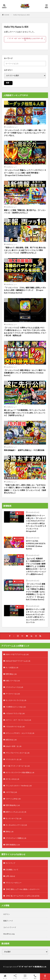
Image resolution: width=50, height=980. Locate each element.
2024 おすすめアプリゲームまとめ (18, 661)
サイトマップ (10, 863)
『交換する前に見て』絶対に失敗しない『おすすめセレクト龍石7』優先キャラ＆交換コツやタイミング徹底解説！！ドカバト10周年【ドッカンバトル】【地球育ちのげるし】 (25, 489)
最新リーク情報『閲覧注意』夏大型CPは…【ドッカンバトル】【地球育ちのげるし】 (25, 211)
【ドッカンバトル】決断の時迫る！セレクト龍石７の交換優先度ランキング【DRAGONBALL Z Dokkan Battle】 (25, 373)
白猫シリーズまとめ (13, 681)
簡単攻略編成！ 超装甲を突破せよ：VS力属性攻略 (24, 450)
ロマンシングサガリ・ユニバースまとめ (20, 733)
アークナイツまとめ (13, 694)
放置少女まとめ (11, 740)
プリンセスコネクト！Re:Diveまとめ (19, 786)
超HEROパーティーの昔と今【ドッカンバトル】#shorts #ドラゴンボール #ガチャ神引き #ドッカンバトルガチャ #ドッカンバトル (36, 616)
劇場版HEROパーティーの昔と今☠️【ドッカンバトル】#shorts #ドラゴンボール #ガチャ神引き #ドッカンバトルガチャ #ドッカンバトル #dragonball (36, 523)
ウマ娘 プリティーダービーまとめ (18, 766)
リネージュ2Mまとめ (13, 799)
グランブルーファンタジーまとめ (17, 753)
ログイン (7, 914)
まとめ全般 (19, 538)
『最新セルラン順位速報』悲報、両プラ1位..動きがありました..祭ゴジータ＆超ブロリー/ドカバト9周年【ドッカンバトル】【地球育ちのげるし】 (25, 250)
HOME (7, 15)
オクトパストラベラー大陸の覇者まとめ (20, 772)
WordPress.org (9, 934)
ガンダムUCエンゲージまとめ (16, 825)
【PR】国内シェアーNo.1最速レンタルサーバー (23, 889)
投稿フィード (8, 921)
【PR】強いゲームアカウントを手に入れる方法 (22, 896)
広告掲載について (12, 870)
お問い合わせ (10, 876)
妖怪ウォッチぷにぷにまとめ (16, 812)
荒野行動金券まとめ (13, 805)
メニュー (25, 977)
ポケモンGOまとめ (12, 779)
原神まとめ (9, 832)
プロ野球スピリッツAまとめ (16, 707)
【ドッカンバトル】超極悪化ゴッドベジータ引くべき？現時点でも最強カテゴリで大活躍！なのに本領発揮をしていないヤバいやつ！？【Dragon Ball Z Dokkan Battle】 (36, 592)
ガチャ (21, 513)
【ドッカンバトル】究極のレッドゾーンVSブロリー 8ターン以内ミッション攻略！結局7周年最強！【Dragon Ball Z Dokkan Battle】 (25, 173)
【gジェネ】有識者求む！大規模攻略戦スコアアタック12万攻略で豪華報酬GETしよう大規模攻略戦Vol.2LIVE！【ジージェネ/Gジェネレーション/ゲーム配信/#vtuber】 (36, 566)
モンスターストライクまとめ (16, 700)
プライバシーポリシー (13, 883)
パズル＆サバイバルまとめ (15, 727)
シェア (15, 977)
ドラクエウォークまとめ (14, 687)
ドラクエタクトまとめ (13, 759)
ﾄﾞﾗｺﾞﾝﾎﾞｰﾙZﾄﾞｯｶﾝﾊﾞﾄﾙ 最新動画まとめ (32, 967)
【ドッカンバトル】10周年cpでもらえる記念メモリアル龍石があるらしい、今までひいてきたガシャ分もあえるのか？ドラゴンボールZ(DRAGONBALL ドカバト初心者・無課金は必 (25, 332)
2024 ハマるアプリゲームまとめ (17, 654)
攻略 (21, 556)
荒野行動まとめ (11, 674)
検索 (8, 83)
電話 (35, 977)
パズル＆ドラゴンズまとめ (15, 713)
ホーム (5, 977)
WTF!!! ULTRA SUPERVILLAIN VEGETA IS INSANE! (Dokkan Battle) (36, 545)
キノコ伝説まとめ (12, 667)
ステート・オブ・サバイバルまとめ (18, 720)
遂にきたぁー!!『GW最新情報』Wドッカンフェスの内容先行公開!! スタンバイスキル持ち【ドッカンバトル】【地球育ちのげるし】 (25, 413)
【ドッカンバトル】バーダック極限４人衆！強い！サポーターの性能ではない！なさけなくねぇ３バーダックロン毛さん (25, 133)
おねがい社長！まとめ (13, 746)
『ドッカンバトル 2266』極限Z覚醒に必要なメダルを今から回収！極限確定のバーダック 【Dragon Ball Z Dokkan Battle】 (25, 290)
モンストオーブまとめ (13, 818)
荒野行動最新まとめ (13, 845)
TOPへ (45, 977)
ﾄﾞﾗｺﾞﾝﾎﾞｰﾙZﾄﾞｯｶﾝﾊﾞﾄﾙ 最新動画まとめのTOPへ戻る (25, 39)
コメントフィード (10, 927)
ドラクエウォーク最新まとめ (16, 838)
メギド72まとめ (11, 792)
